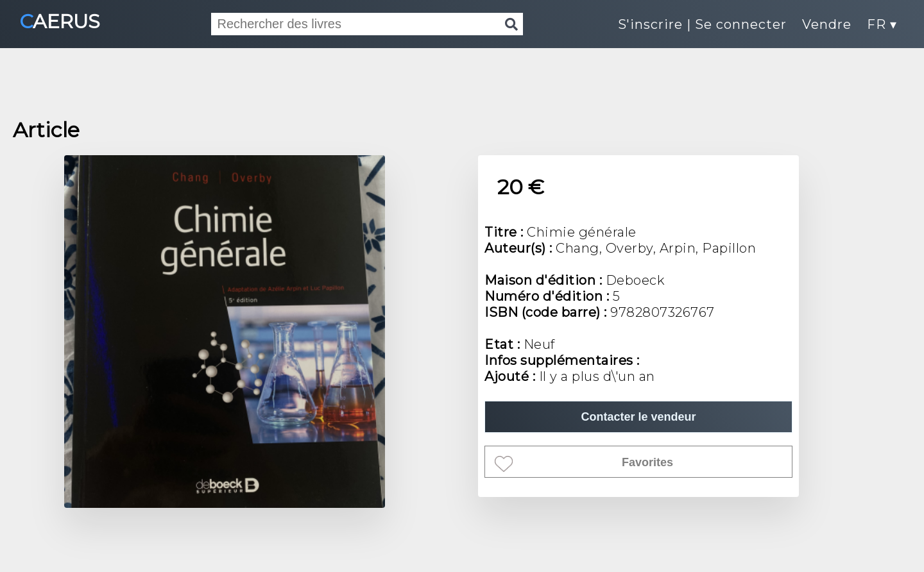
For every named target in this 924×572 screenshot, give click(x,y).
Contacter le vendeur (638, 417)
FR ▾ (882, 24)
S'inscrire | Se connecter (702, 24)
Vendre (827, 24)
